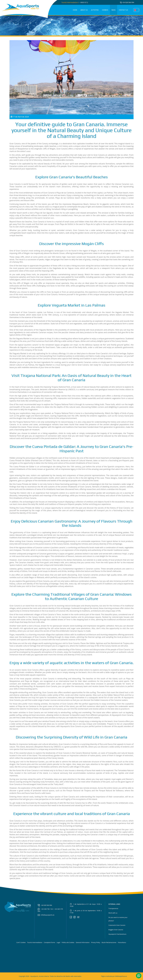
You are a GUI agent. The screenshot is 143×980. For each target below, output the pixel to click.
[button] (139, 975)
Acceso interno (44, 976)
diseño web (70, 976)
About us (84, 10)
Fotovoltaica (122, 942)
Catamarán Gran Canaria (117, 925)
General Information (83, 942)
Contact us (123, 10)
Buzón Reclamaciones (109, 942)
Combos (105, 10)
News (114, 10)
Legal (58, 942)
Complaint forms (49, 942)
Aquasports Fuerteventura (117, 934)
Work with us (113, 913)
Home (75, 10)
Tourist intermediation (35, 942)
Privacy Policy (96, 942)
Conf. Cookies (21, 942)
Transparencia (113, 908)
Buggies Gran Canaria (116, 930)
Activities (95, 10)
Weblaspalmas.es (121, 976)
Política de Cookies (68, 942)
